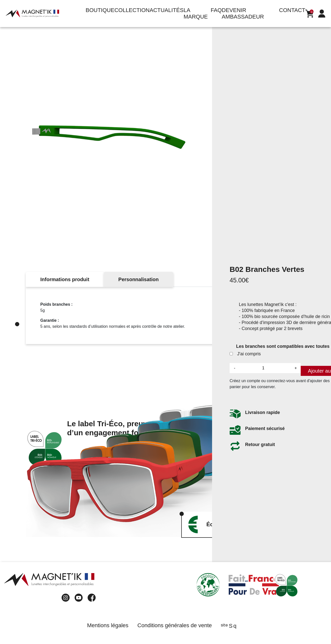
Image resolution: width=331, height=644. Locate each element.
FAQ (216, 10)
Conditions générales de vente (175, 625)
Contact (292, 10)
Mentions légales (108, 625)
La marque (196, 13)
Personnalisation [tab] (139, 279)
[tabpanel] (165, 315)
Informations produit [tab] (65, 279)
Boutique (100, 10)
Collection (132, 10)
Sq (232, 626)
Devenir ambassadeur (243, 13)
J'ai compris (245, 355)
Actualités (167, 10)
